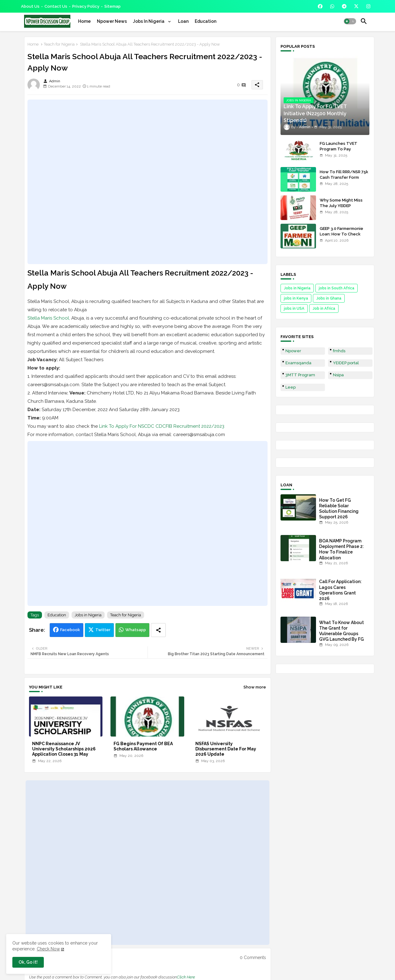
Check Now (48, 949)
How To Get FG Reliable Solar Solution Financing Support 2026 (339, 509)
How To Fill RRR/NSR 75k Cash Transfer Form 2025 (344, 177)
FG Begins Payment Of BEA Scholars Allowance (143, 746)
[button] (350, 21)
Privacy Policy (86, 6)
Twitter (103, 630)
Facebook (70, 630)
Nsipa (338, 375)
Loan (183, 21)
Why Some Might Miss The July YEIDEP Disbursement (341, 206)
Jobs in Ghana (329, 298)
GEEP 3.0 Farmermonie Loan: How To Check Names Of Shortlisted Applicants (341, 237)
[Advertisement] (148, 182)
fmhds (339, 351)
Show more (255, 687)
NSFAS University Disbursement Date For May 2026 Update (226, 749)
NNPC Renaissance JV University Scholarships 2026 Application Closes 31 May (64, 749)
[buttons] (320, 6)
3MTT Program (300, 375)
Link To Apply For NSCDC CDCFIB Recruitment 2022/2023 (162, 426)
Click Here (186, 977)
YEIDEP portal (346, 363)
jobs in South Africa (337, 288)
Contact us (56, 6)
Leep (291, 387)
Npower (293, 351)
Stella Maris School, (49, 318)
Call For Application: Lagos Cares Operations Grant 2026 (340, 590)
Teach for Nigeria (59, 44)
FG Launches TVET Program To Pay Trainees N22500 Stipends (339, 152)
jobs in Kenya (296, 298)
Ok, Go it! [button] (28, 962)
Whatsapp (136, 630)
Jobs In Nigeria (149, 21)
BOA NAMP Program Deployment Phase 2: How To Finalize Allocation (341, 549)
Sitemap (112, 6)
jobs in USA (294, 308)
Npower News (112, 21)
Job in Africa (324, 308)
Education (206, 21)
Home (84, 21)
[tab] (84, 21)
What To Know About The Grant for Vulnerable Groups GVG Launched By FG (341, 631)
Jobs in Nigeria (88, 615)
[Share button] (158, 630)
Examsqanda (298, 363)
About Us (30, 6)
